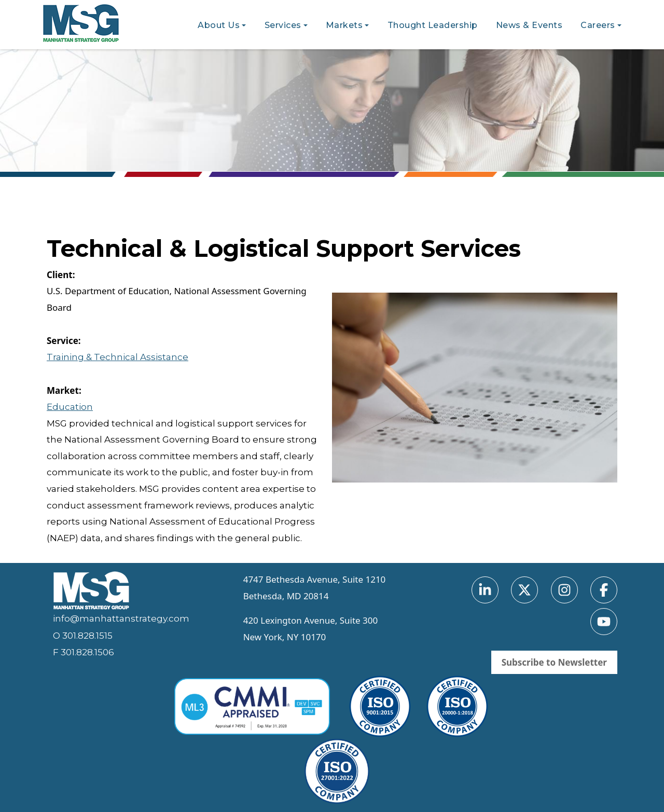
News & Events (529, 25)
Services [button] (283, 25)
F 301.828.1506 (84, 652)
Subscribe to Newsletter (554, 662)
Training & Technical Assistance (117, 357)
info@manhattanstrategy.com (121, 618)
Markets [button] (344, 25)
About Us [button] (219, 25)
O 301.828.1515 (83, 636)
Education (70, 407)
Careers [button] (598, 25)
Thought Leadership (433, 25)
